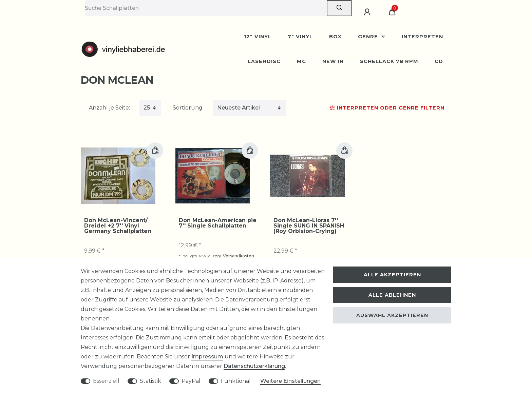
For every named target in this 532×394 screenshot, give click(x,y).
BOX (335, 37)
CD (439, 61)
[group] (118, 176)
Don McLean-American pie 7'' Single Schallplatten (218, 223)
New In (333, 61)
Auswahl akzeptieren (392, 315)
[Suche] (339, 8)
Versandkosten (239, 256)
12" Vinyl (258, 37)
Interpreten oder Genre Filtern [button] (387, 108)
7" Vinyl (300, 37)
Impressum (207, 357)
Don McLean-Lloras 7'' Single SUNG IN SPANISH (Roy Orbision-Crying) (309, 226)
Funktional (236, 381)
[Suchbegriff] (206, 8)
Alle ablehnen (392, 295)
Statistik (150, 381)
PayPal (191, 381)
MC (301, 61)
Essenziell (106, 381)
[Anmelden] (368, 12)
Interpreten (422, 37)
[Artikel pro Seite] (150, 108)
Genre (369, 37)
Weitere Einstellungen (290, 381)
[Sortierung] (250, 108)
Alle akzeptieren (392, 275)
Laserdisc (264, 61)
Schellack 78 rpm (389, 61)
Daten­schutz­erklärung (254, 366)
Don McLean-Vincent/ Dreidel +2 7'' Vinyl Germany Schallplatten (118, 226)
